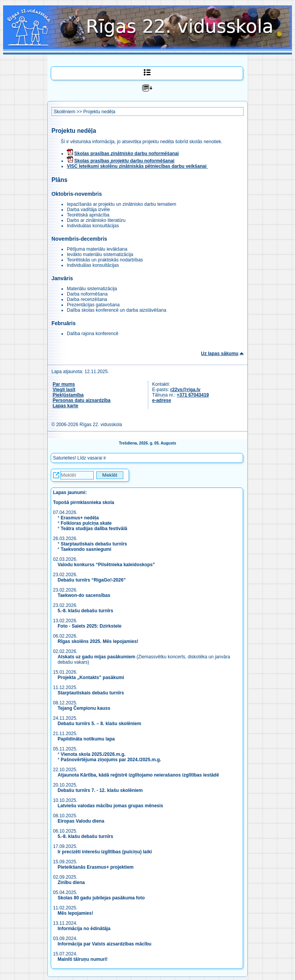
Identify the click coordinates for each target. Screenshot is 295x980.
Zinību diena (71, 882)
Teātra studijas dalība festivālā (94, 529)
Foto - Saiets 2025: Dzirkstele (89, 626)
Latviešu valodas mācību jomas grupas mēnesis (110, 806)
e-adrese (162, 400)
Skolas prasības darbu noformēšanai (126, 154)
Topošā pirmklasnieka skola (84, 502)
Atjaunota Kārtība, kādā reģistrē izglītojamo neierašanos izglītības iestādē (138, 775)
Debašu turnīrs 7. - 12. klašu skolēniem (100, 790)
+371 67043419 (193, 395)
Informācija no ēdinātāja (84, 929)
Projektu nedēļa (99, 112)
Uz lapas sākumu (220, 354)
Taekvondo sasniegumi (87, 549)
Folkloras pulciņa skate (86, 523)
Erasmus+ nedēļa (80, 518)
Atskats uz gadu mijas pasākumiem (96, 657)
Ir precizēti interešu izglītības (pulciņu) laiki (105, 852)
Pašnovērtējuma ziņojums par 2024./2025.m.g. (111, 760)
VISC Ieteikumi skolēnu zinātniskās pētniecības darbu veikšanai (137, 166)
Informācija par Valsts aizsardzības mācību (104, 944)
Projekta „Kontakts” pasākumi (91, 678)
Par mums (64, 384)
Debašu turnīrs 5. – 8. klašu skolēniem (99, 724)
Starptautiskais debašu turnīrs (94, 544)
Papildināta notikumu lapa (86, 739)
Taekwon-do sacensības (84, 595)
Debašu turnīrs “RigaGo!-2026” (92, 580)
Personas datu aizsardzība (82, 400)
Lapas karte (65, 406)
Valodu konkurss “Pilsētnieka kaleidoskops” (106, 565)
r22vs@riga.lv (185, 390)
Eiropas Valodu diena (81, 821)
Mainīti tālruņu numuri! (83, 959)
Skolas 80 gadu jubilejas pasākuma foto (101, 898)
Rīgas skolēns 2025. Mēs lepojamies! (98, 641)
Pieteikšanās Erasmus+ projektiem (96, 867)
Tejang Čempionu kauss (84, 708)
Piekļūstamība (68, 395)
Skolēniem (65, 112)
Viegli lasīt (64, 390)
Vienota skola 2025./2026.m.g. (93, 754)
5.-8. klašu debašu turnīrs (86, 611)
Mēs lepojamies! (75, 913)
